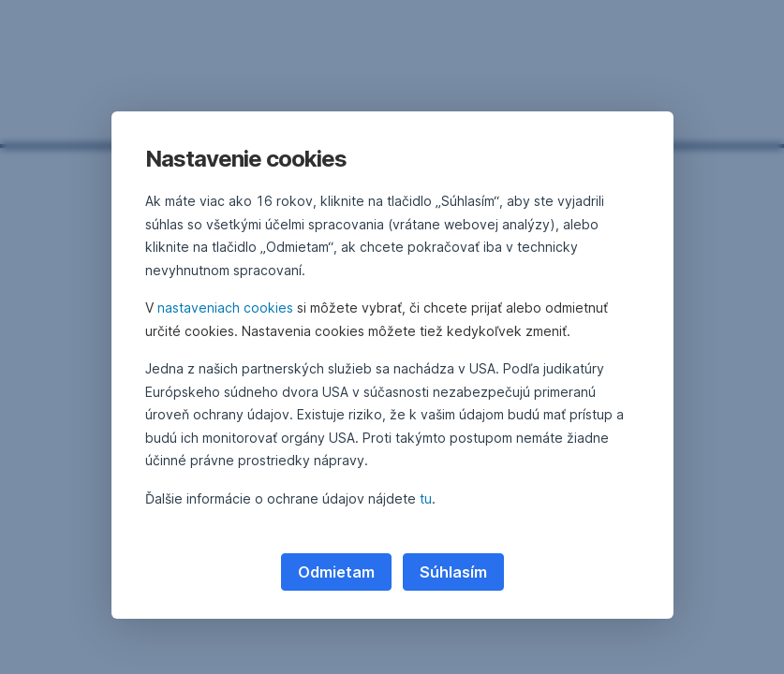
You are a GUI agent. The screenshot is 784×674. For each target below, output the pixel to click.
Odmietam (336, 572)
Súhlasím (453, 572)
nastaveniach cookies (225, 308)
